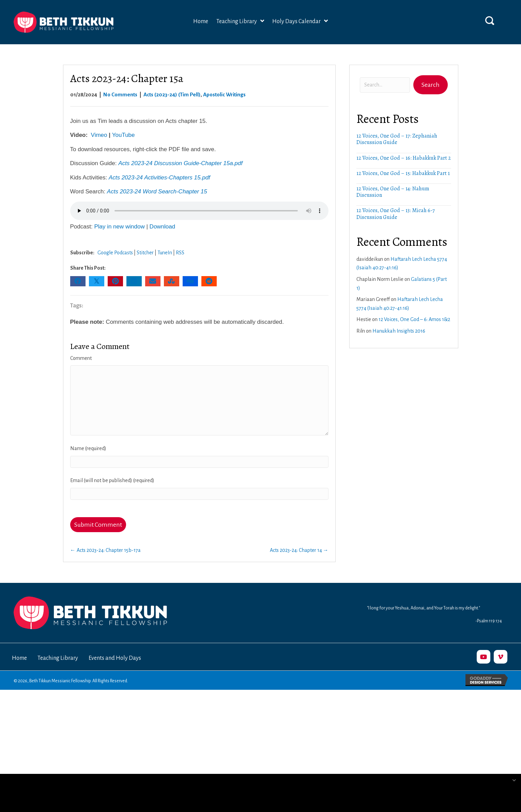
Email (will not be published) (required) (112, 480)
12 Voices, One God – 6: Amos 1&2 (414, 319)
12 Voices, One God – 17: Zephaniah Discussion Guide (397, 139)
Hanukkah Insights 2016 (399, 331)
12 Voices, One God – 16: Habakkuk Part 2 (404, 158)
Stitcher (145, 253)
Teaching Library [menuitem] (58, 658)
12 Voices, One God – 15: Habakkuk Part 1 (403, 173)
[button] (490, 20)
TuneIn (165, 253)
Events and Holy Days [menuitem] (115, 658)
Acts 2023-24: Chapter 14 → (299, 550)
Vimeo (99, 135)
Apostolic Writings (224, 94)
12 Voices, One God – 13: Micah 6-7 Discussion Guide (396, 214)
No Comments (120, 94)
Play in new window (119, 227)
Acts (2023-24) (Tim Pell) (172, 94)
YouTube (124, 135)
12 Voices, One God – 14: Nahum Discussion (393, 192)
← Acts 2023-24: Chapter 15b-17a (105, 550)
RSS (180, 253)
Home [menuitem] (19, 658)
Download (163, 227)
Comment (81, 358)
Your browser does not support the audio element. (199, 211)
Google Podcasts (115, 253)
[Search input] (385, 85)
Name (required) (88, 448)
